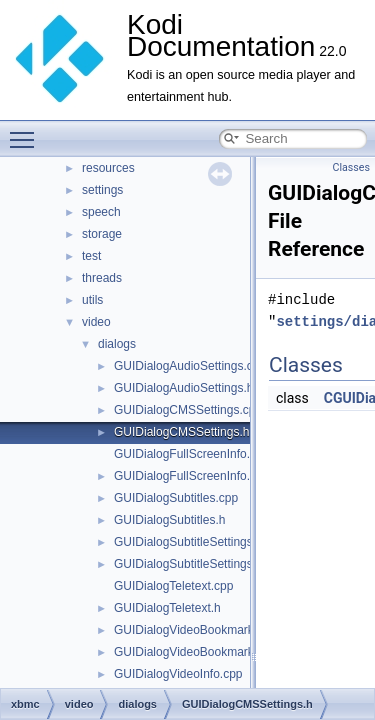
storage (102, 234)
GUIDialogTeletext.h (167, 608)
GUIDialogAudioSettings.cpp (190, 366)
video (96, 322)
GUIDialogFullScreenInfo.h (185, 476)
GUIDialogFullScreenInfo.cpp (191, 454)
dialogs (117, 344)
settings (102, 190)
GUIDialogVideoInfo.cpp (178, 674)
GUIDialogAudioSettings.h (183, 388)
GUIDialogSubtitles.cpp (176, 498)
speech (101, 212)
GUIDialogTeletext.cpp (173, 586)
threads (102, 278)
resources (108, 168)
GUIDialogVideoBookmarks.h (192, 652)
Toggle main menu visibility (27, 131)
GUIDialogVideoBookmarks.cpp (198, 630)
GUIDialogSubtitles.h (169, 520)
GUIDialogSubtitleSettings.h (188, 564)
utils (92, 300)
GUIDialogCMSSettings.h (181, 432)
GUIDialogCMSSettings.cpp (188, 410)
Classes (351, 167)
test (91, 256)
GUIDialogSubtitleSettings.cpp (194, 542)
